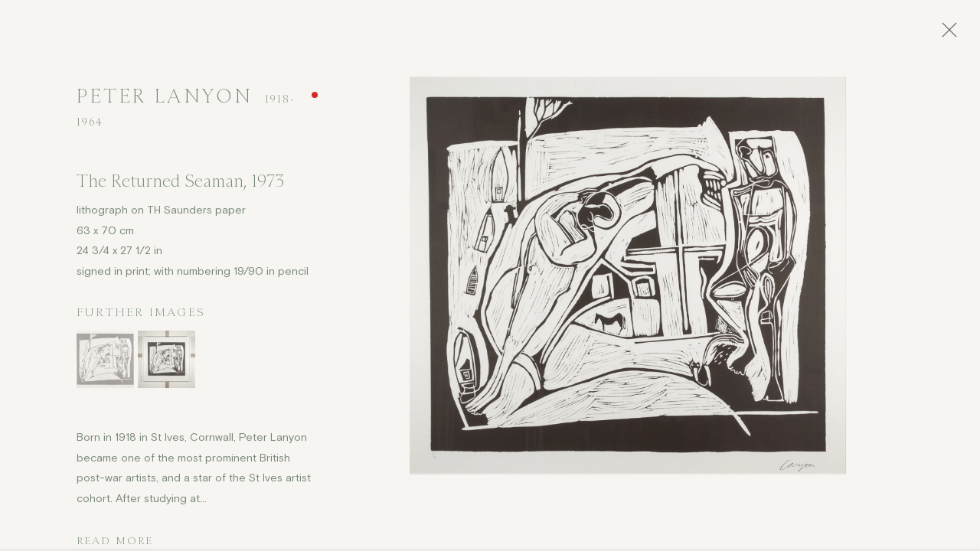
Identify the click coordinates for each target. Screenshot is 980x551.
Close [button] (949, 34)
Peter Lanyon (165, 100)
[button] (105, 363)
